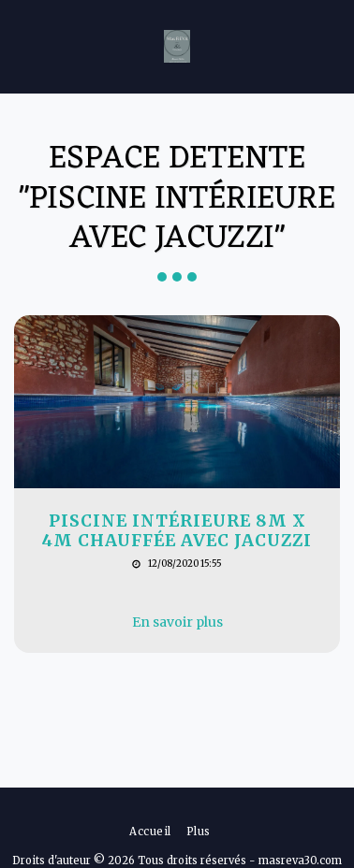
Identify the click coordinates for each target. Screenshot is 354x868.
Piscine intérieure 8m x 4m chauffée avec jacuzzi (177, 531)
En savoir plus (177, 622)
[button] (21, 45)
